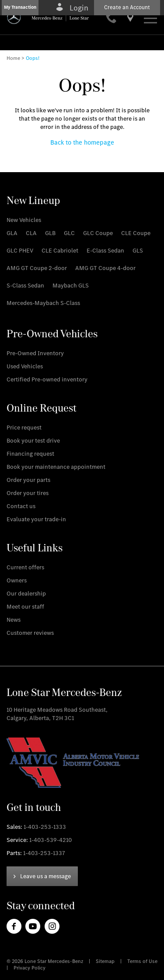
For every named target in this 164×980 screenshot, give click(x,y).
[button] (20, 8)
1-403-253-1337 (44, 853)
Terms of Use (142, 961)
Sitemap (106, 961)
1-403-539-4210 (51, 840)
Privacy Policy (30, 968)
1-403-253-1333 (45, 827)
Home (13, 58)
